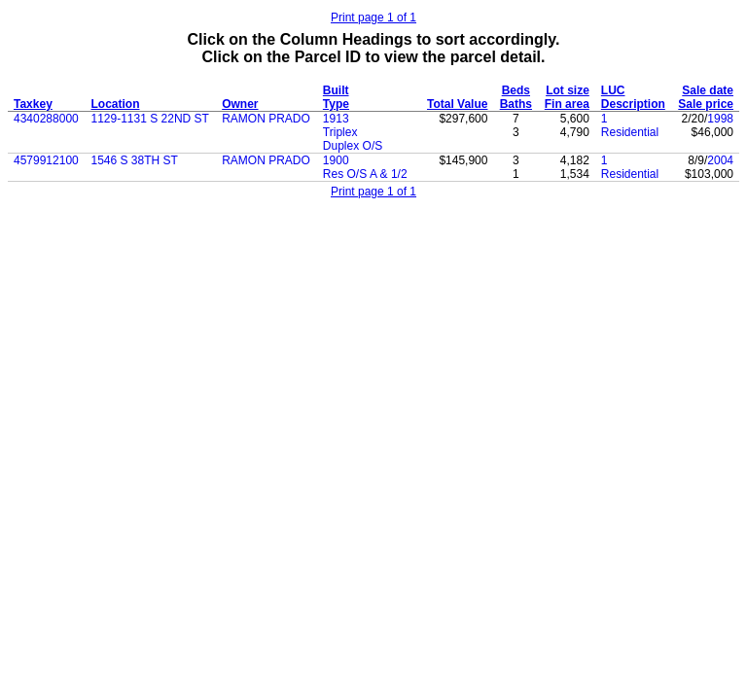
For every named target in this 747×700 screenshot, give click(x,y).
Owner (240, 104)
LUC (613, 90)
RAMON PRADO (266, 119)
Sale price (706, 104)
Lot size (568, 90)
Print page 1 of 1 (373, 17)
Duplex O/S (353, 146)
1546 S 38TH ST (135, 160)
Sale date (708, 90)
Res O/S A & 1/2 (365, 174)
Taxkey (33, 104)
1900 (336, 160)
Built (336, 90)
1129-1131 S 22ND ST (150, 119)
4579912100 (46, 160)
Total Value (457, 104)
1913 (336, 119)
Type (336, 104)
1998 (720, 119)
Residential (630, 132)
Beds (516, 90)
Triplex (340, 132)
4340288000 (46, 119)
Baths (516, 104)
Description (633, 104)
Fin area (567, 104)
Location (116, 104)
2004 (720, 160)
